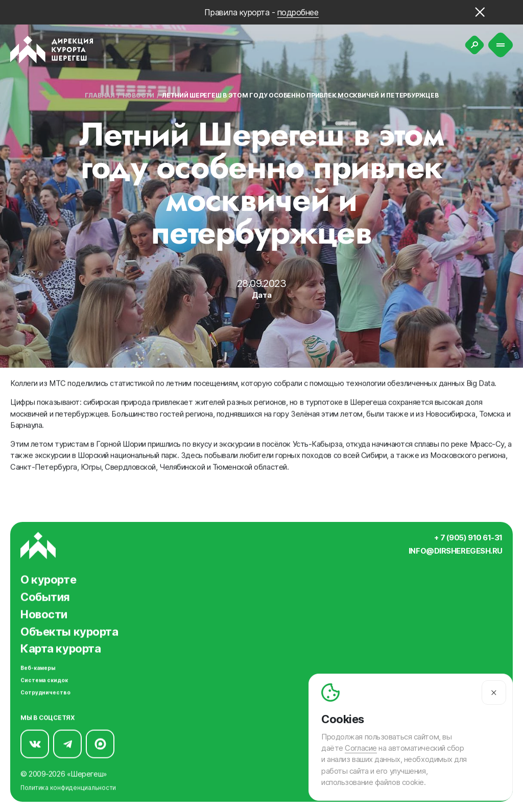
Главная (100, 95)
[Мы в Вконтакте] (35, 743)
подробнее (298, 12)
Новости (138, 95)
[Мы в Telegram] (67, 743)
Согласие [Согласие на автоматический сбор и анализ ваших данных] (361, 748)
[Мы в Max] (100, 743)
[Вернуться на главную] (52, 50)
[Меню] (501, 45)
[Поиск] (474, 45)
